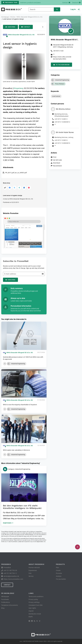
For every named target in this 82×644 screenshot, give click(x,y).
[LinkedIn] (32, 621)
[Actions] (43, 27)
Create (58, 570)
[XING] (40, 621)
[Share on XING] (19, 188)
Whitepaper (5, 597)
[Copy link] (5, 188)
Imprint (31, 611)
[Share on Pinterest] (29, 188)
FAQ (30, 573)
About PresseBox (36, 564)
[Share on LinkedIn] (24, 188)
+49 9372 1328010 (61, 140)
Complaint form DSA (36, 605)
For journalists (61, 579)
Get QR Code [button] (57, 160)
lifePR (31, 617)
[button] (24, 68)
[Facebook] (29, 621)
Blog (3, 608)
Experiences (33, 570)
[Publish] (77, 547)
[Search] (57, 9)
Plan (57, 568)
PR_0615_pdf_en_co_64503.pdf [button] (16, 173)
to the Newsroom (61, 65)
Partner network (34, 568)
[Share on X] (15, 188)
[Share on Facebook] (10, 188)
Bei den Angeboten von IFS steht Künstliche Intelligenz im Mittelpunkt (22, 507)
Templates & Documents (10, 605)
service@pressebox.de (40, 542)
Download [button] (57, 163)
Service (31, 576)
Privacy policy (33, 599)
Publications (6, 602)
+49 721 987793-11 (10, 573)
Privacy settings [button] (34, 602)
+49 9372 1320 (58, 51)
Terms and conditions (36, 597)
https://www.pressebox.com (13, 579)
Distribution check (35, 614)
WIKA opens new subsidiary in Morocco (16, 450)
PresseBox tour (10, 3)
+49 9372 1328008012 (62, 122)
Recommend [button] (57, 166)
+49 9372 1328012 (61, 119)
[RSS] (34, 621)
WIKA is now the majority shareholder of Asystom (20, 405)
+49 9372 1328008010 (62, 143)
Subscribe (10, 27)
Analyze (59, 576)
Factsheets (5, 599)
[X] (37, 621)
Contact (26, 27)
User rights (32, 608)
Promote (59, 573)
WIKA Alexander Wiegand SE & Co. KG (21, 35)
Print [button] (55, 157)
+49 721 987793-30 (10, 570)
